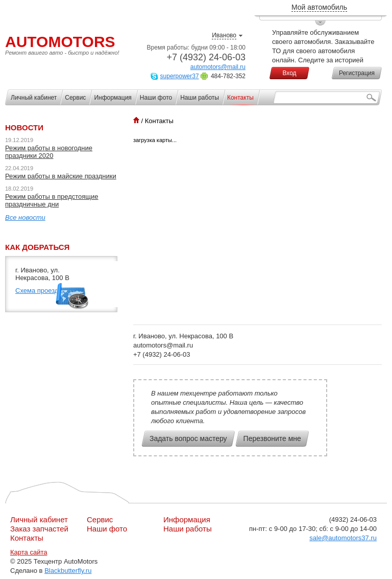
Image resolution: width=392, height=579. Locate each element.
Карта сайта (29, 552)
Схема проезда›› (41, 291)
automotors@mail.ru (218, 67)
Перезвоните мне (272, 438)
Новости (24, 128)
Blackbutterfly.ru (68, 571)
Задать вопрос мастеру (188, 438)
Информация (187, 519)
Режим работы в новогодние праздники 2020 (49, 152)
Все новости (25, 217)
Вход (289, 73)
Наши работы (188, 529)
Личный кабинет (39, 519)
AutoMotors (60, 42)
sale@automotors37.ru (343, 538)
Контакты (27, 538)
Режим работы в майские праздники (61, 176)
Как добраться (37, 247)
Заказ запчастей (39, 529)
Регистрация (357, 73)
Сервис (100, 519)
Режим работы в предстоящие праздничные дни (52, 200)
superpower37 (180, 76)
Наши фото (107, 529)
